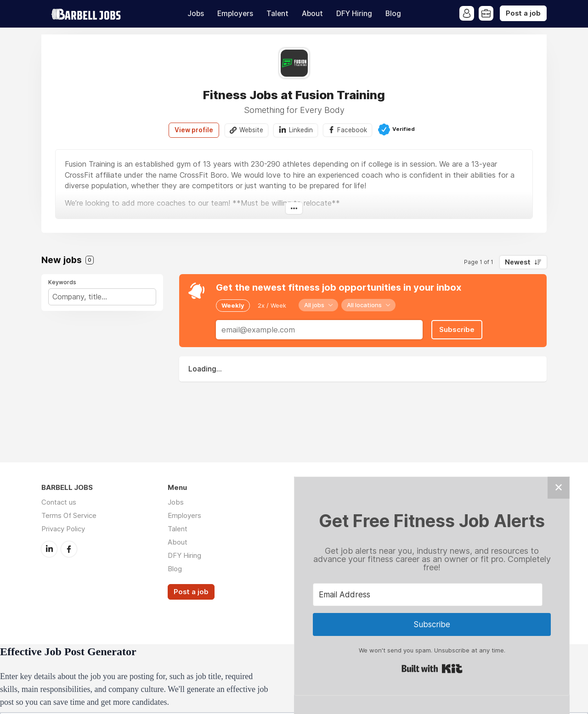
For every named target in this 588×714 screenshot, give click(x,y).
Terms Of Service (69, 515)
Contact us (59, 502)
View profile (194, 130)
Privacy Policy (63, 529)
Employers (235, 14)
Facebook (352, 130)
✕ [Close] (559, 487)
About (312, 14)
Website (251, 130)
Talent (277, 14)
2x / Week (272, 305)
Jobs (196, 14)
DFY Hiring (354, 14)
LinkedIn (49, 549)
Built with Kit (432, 669)
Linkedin (301, 130)
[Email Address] (428, 595)
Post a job (523, 13)
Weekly (233, 305)
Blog (393, 14)
